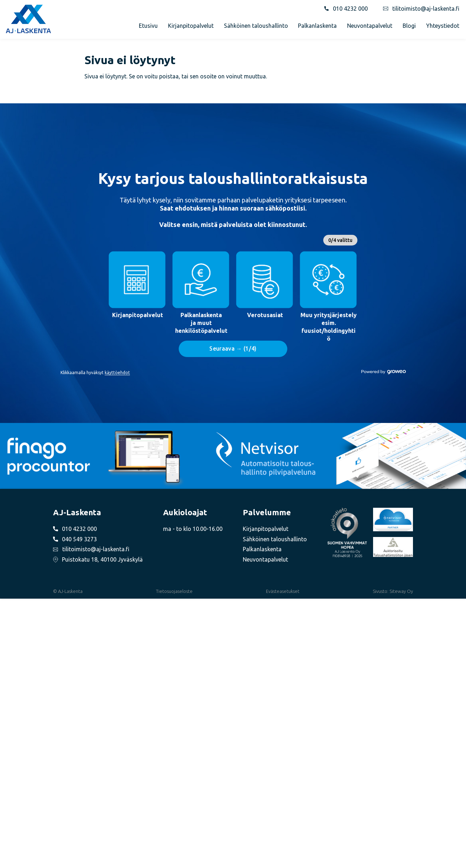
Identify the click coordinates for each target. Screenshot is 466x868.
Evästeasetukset (283, 591)
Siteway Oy (401, 591)
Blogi (409, 26)
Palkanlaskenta (317, 26)
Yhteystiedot (443, 26)
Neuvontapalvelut (370, 26)
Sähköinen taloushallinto (256, 26)
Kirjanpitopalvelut (191, 26)
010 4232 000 (350, 9)
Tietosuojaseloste (174, 591)
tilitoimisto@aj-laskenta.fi (426, 9)
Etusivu (148, 26)
